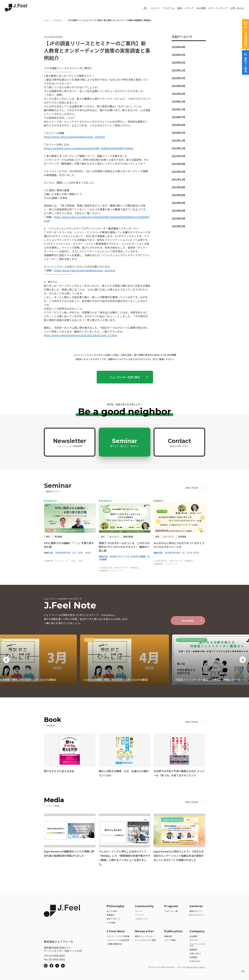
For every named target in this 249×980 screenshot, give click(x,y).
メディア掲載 (170, 939)
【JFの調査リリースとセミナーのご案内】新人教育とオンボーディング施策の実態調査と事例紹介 (109, 20)
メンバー (139, 910)
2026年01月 (178, 63)
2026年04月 (178, 47)
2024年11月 (178, 109)
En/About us (195, 960)
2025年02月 (178, 94)
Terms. (202, 966)
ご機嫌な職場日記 (114, 943)
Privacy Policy (192, 966)
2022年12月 (178, 179)
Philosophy (116, 905)
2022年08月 (178, 195)
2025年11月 (178, 70)
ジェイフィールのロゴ (197, 944)
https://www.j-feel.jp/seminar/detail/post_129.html (74, 137)
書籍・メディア (186, 8)
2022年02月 (178, 226)
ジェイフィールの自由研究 (118, 939)
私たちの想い (112, 910)
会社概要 (201, 8)
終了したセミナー (197, 914)
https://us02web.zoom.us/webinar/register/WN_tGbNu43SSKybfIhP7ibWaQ (89, 148)
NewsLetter (145, 930)
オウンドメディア (218, 8)
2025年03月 (178, 86)
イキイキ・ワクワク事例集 (118, 935)
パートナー (140, 914)
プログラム (169, 8)
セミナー (156, 8)
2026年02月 (178, 55)
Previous (6, 660)
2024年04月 (178, 125)
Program (171, 905)
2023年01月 (178, 172)
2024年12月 (178, 101)
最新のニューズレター (144, 935)
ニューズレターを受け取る (125, 377)
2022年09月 (178, 187)
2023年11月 (178, 148)
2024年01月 (178, 133)
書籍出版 (168, 935)
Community (144, 905)
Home (46, 20)
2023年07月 (178, 156)
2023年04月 (178, 164)
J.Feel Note (116, 930)
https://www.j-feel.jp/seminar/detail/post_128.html (85, 270)
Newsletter (58, 20)
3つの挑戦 (111, 921)
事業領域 (110, 914)
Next (243, 660)
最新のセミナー (196, 910)
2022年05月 (178, 203)
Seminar (124, 442)
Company (197, 930)
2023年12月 (178, 140)
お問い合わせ (237, 8)
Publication (173, 930)
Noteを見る (188, 621)
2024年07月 (178, 117)
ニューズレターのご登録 (145, 939)
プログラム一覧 (171, 910)
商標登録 (193, 948)
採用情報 (193, 956)
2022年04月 (178, 211)
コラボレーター (142, 918)
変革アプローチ (113, 918)
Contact (179, 442)
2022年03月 (178, 218)
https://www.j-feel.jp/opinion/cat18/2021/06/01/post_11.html (81, 335)
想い (146, 8)
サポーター (194, 939)
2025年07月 (178, 78)
